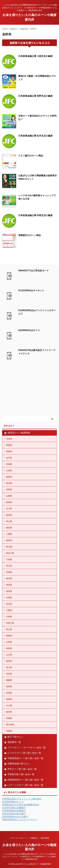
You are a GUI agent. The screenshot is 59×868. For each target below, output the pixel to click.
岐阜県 (9, 515)
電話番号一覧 (14, 742)
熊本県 (9, 712)
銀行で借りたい (15, 737)
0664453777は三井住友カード (34, 271)
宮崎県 (9, 718)
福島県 (9, 477)
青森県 (9, 445)
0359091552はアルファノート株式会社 (22, 799)
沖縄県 (9, 731)
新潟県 (9, 483)
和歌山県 (10, 623)
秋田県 (9, 451)
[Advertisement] (23, 394)
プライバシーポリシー (18, 838)
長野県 (9, 490)
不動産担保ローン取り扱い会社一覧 (25, 758)
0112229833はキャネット (31, 290)
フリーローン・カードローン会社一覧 (27, 748)
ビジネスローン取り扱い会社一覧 (24, 753)
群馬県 (9, 585)
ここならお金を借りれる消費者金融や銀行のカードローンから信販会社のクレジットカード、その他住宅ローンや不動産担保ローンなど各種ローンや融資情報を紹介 (29, 857)
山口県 (9, 655)
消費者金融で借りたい (19, 764)
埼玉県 (9, 566)
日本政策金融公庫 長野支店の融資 (35, 96)
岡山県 (9, 629)
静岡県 (9, 502)
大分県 (9, 706)
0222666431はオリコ (29, 330)
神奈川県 (10, 553)
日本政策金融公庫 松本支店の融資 (35, 136)
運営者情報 (45, 838)
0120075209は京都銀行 (14, 808)
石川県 (9, 509)
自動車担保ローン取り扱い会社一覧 (25, 780)
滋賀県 (9, 591)
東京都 (9, 547)
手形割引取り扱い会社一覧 (21, 774)
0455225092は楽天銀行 (14, 814)
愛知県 (9, 528)
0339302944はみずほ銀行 (15, 817)
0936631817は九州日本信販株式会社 (21, 805)
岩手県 (9, 458)
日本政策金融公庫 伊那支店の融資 (35, 215)
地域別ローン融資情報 (19, 433)
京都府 (9, 598)
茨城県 (9, 572)
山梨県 (9, 496)
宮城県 (9, 464)
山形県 (9, 470)
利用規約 (34, 838)
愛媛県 (9, 680)
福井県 (9, 540)
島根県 (9, 636)
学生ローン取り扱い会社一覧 (22, 769)
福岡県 (9, 686)
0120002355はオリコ (13, 802)
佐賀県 (9, 693)
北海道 (9, 439)
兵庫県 (9, 617)
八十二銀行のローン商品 (31, 156)
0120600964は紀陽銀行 (14, 811)
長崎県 (9, 699)
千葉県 (9, 559)
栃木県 (9, 578)
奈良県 (9, 604)
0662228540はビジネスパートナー (20, 820)
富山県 (9, 521)
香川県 (9, 667)
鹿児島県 (10, 725)
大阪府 (9, 610)
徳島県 (9, 661)
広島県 (9, 642)
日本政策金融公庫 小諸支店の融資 (35, 56)
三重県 (9, 534)
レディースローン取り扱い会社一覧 (25, 785)
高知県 (9, 674)
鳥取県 (9, 648)
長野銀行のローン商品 (29, 235)
